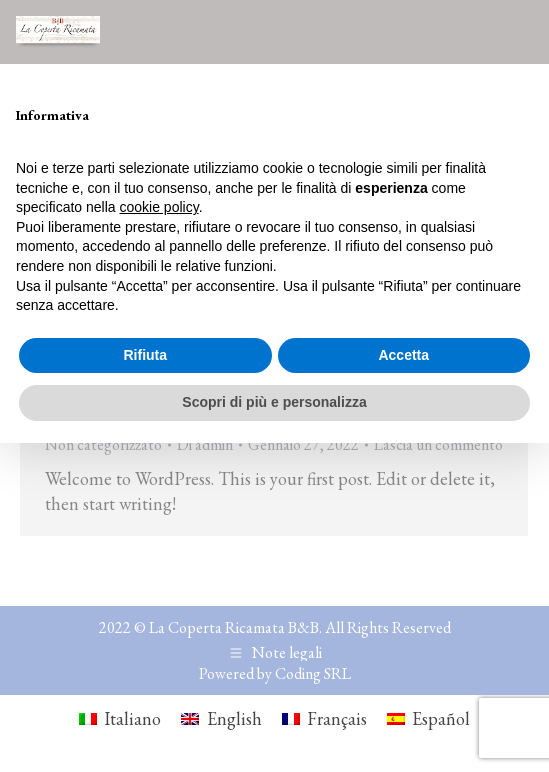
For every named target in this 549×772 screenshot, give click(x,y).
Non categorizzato (103, 444)
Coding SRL (313, 673)
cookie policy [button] (159, 207)
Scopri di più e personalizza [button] (274, 402)
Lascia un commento (438, 444)
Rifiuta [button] (145, 355)
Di (205, 444)
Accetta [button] (403, 355)
